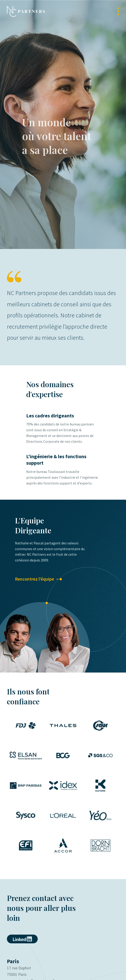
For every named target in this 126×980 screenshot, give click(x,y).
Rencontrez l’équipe (34, 579)
